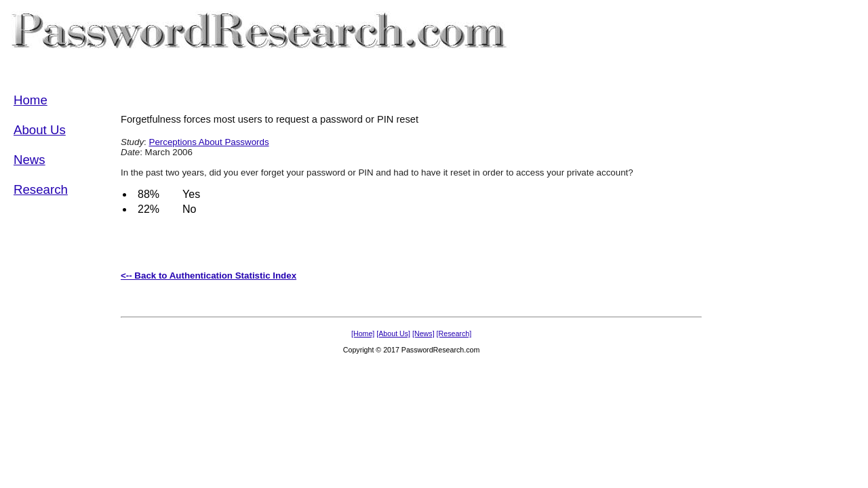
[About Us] (393, 333)
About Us (40, 130)
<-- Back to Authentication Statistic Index (209, 276)
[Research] (454, 333)
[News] (423, 333)
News (29, 160)
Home (31, 100)
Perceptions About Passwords (209, 142)
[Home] (363, 333)
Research (41, 189)
